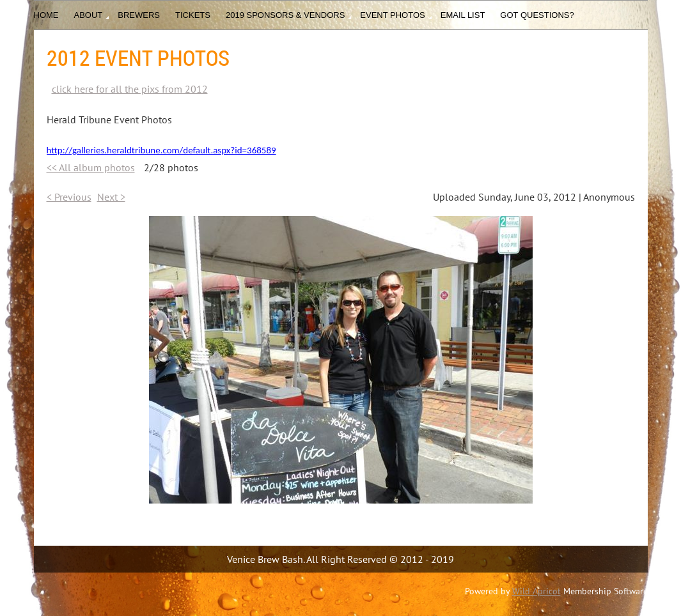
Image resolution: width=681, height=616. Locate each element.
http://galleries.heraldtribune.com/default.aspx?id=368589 (161, 150)
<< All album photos (91, 167)
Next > (111, 197)
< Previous (69, 197)
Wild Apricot (536, 591)
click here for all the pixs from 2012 (130, 89)
